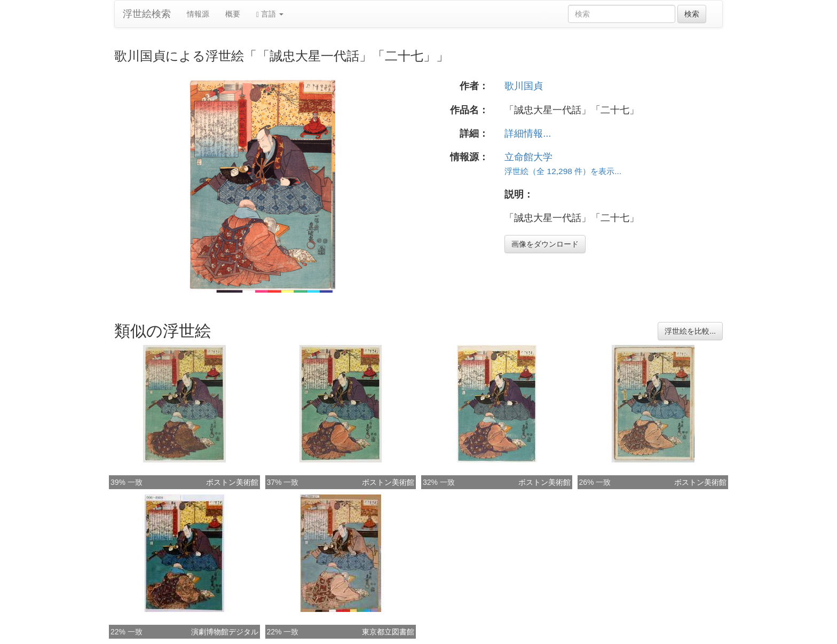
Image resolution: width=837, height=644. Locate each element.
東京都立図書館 (388, 632)
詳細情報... (528, 133)
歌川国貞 (524, 86)
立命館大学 (528, 157)
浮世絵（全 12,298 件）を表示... (563, 171)
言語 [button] (270, 14)
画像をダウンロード (545, 244)
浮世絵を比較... (690, 331)
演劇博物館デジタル (225, 632)
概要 (233, 14)
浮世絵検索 (147, 14)
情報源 (198, 14)
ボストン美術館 (232, 482)
